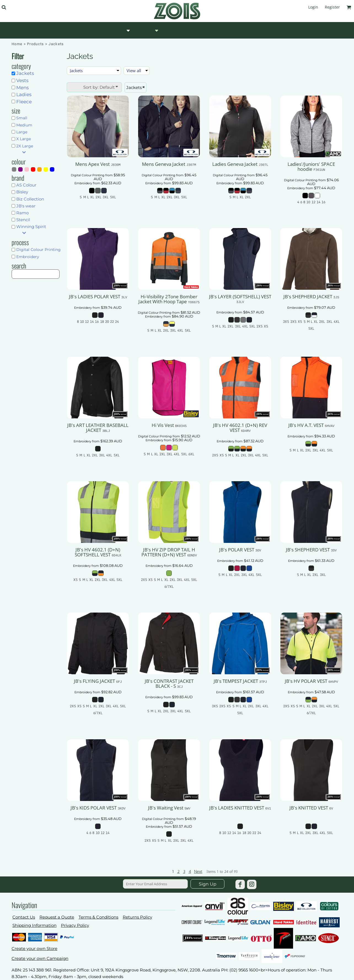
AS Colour (26, 185)
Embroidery (28, 257)
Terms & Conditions (98, 917)
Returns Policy (137, 917)
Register (332, 7)
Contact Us (24, 917)
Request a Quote (57, 917)
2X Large (25, 146)
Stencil (23, 220)
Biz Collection (30, 199)
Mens (22, 88)
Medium (24, 125)
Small (22, 118)
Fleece (24, 102)
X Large (24, 139)
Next (198, 871)
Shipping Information (34, 925)
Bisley (22, 192)
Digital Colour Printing (38, 250)
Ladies (24, 94)
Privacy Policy (75, 925)
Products (35, 44)
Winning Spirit (31, 227)
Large (22, 132)
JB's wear (26, 206)
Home (17, 44)
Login (313, 7)
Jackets (25, 73)
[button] (4, 7)
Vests (22, 80)
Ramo (22, 213)
